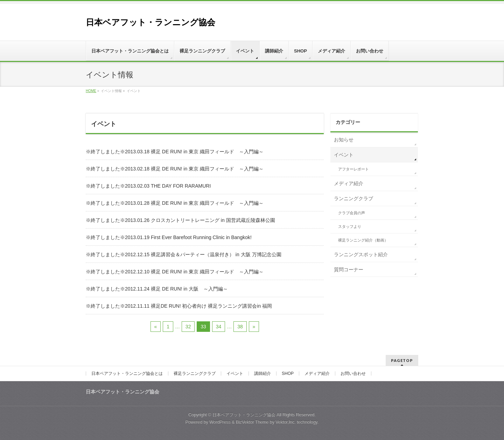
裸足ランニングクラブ (195, 373)
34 (219, 327)
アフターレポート (353, 169)
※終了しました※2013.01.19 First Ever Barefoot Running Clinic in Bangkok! (169, 237)
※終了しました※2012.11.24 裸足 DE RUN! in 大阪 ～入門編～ (157, 289)
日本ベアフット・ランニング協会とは (127, 373)
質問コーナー (349, 270)
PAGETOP (402, 360)
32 (188, 327)
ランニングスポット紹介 (361, 254)
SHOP (288, 373)
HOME (91, 91)
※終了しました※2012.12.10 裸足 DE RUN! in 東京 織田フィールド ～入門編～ (175, 272)
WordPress (220, 422)
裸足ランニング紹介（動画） (363, 240)
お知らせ (344, 140)
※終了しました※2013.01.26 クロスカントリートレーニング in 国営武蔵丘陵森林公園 (180, 220)
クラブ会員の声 (352, 213)
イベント (344, 155)
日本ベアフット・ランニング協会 (150, 22)
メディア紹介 (349, 183)
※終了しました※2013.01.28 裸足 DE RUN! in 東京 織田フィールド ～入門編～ (175, 203)
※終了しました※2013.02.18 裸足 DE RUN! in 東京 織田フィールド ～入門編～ (175, 169)
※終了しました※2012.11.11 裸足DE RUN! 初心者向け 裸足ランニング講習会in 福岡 (179, 306)
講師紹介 (262, 373)
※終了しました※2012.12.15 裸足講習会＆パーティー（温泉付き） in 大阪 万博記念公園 (184, 254)
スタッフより (350, 226)
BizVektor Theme (252, 422)
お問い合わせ (353, 373)
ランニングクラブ (353, 198)
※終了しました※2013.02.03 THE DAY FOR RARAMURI (148, 186)
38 (240, 327)
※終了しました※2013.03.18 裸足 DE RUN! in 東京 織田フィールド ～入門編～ (175, 152)
